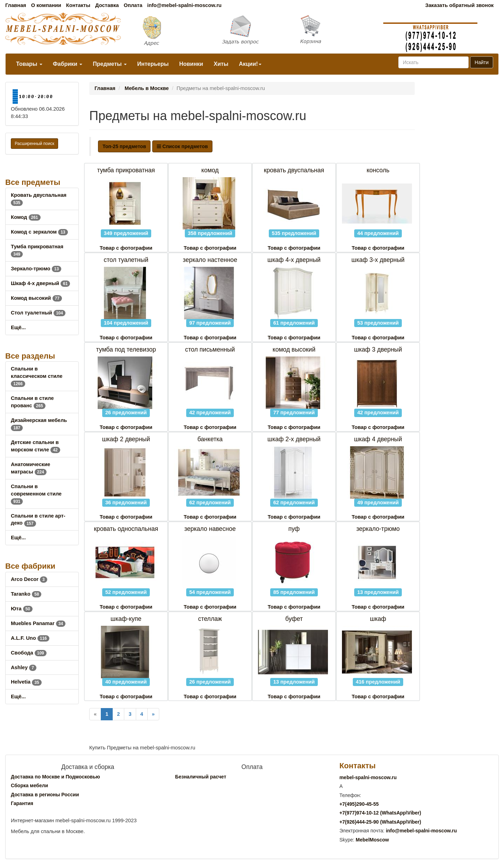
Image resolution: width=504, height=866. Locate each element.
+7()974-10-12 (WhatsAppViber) (380, 813)
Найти (482, 62)
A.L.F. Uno (30, 638)
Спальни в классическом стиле (37, 376)
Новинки (191, 64)
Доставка (107, 5)
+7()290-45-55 (359, 804)
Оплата (133, 5)
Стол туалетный (38, 313)
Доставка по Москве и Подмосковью (55, 777)
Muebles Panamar (38, 623)
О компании (46, 5)
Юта (22, 609)
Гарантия (22, 803)
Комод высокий (36, 298)
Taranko (26, 594)
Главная (16, 5)
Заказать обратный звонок (459, 5)
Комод (26, 217)
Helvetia (26, 682)
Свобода (29, 653)
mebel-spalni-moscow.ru (368, 777)
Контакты (78, 5)
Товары (29, 64)
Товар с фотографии (126, 248)
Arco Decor (29, 579)
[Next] (153, 714)
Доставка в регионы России (45, 795)
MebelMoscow (372, 840)
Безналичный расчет (201, 777)
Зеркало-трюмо (36, 269)
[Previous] (95, 714)
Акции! (250, 64)
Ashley (24, 667)
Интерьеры (153, 64)
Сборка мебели (29, 785)
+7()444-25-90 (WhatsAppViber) (380, 822)
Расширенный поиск (34, 144)
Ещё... (18, 327)
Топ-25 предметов (124, 146)
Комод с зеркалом (39, 232)
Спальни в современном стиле (36, 494)
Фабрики (68, 64)
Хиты (221, 64)
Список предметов (182, 146)
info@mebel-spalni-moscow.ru (184, 5)
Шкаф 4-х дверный (40, 283)
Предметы (110, 64)
